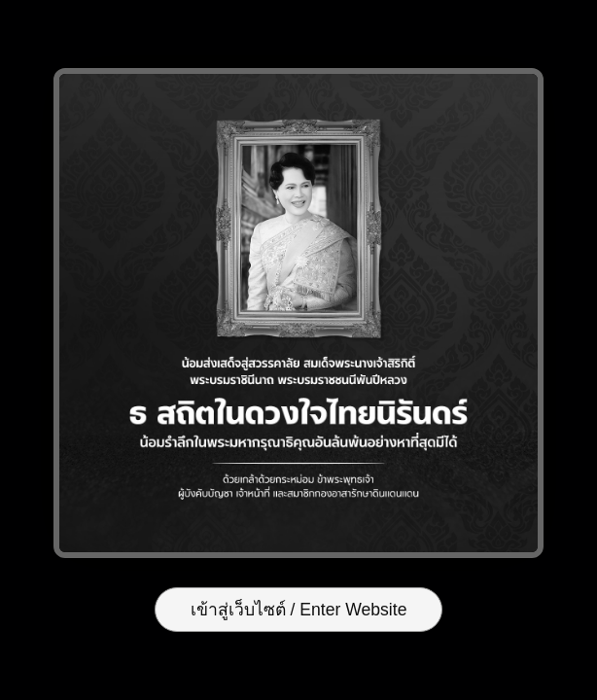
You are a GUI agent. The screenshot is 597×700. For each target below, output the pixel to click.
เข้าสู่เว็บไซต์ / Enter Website (299, 610)
